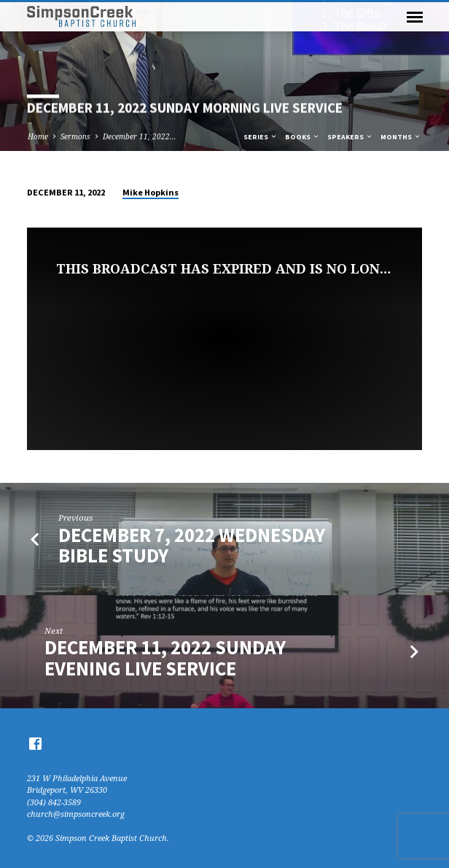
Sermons (75, 136)
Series (261, 137)
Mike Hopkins (151, 192)
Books (302, 137)
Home (38, 136)
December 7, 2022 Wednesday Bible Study (192, 545)
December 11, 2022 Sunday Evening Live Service (165, 658)
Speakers (350, 137)
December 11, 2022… (140, 136)
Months (401, 137)
